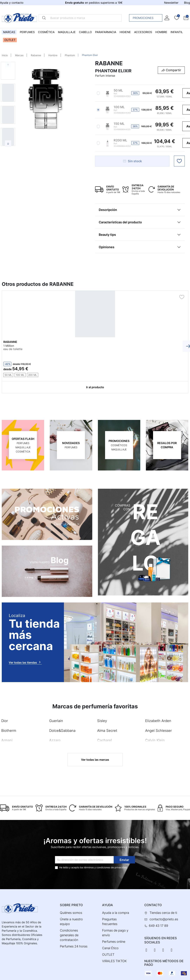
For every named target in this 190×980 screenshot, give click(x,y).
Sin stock (132, 161)
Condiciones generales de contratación (69, 935)
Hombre (53, 55)
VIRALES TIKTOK (114, 961)
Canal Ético (110, 948)
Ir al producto (95, 387)
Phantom (70, 55)
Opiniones (107, 247)
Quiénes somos (71, 913)
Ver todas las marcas (95, 759)
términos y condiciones (97, 867)
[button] (186, 18)
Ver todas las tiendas (25, 662)
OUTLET (108, 954)
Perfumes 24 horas (74, 946)
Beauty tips (107, 235)
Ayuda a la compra (116, 913)
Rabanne (36, 55)
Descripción (108, 210)
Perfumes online (114, 941)
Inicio (5, 55)
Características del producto (120, 222)
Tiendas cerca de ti (163, 913)
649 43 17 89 (158, 925)
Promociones (147, 18)
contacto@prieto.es (164, 919)
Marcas (19, 55)
